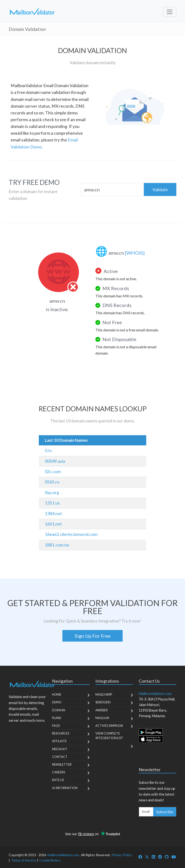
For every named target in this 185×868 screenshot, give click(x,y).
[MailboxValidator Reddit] (160, 857)
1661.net (53, 524)
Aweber (102, 710)
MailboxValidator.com (63, 855)
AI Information (65, 788)
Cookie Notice (50, 860)
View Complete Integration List (109, 736)
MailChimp (104, 694)
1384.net (53, 514)
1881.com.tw (57, 545)
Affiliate (59, 741)
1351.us (52, 503)
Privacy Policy (122, 855)
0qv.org (52, 493)
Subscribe (165, 812)
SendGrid (103, 702)
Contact (60, 757)
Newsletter (62, 764)
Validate (160, 190)
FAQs (56, 726)
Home (57, 694)
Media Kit (60, 749)
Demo (57, 702)
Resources (61, 733)
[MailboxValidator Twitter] (147, 857)
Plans (56, 718)
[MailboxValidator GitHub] (167, 857)
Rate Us (58, 780)
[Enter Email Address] (146, 812)
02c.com (53, 472)
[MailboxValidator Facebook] (140, 857)
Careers (59, 772)
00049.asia (55, 461)
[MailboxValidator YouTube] (174, 857)
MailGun (102, 718)
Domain (59, 710)
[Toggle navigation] (170, 12)
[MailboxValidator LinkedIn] (153, 857)
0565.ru (52, 482)
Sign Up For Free (93, 636)
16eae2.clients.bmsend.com (71, 534)
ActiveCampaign (109, 726)
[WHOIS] (135, 253)
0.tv (48, 451)
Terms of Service (23, 860)
